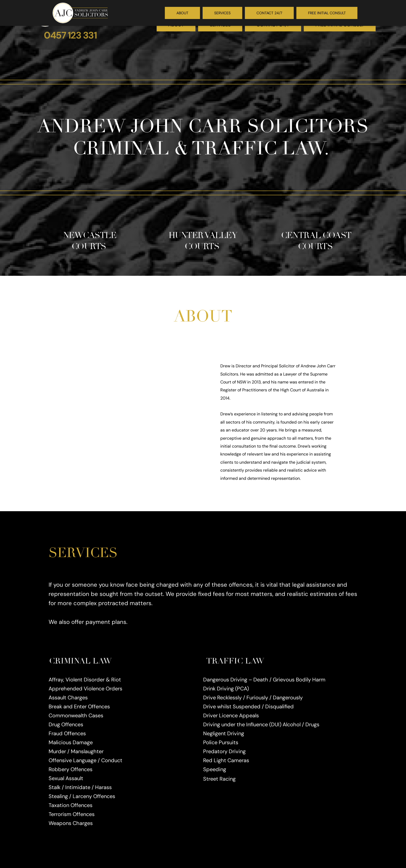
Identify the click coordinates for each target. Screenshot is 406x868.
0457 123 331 (70, 35)
